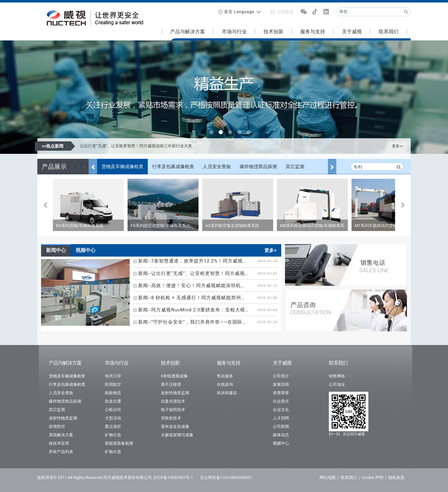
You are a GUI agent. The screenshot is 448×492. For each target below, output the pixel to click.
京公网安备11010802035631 (226, 478)
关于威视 (352, 32)
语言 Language (239, 12)
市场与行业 (234, 32)
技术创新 (273, 32)
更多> (271, 250)
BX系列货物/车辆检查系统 (80, 226)
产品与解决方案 (188, 32)
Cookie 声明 (373, 478)
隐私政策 (396, 478)
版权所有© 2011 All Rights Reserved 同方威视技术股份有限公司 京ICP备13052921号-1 (115, 478)
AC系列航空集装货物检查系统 (232, 226)
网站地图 (328, 478)
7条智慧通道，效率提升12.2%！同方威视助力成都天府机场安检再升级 (143, 146)
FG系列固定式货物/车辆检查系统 (160, 226)
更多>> (398, 146)
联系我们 (389, 32)
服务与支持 (313, 32)
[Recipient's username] (369, 12)
